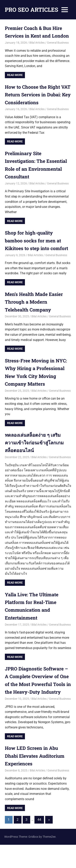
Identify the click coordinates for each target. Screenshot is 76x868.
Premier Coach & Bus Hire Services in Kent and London (35, 36)
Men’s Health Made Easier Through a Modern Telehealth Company (35, 317)
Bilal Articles (37, 51)
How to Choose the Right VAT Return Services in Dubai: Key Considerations (36, 102)
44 (39, 843)
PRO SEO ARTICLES (32, 10)
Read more (15, 83)
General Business (58, 51)
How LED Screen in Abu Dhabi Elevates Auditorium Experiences (36, 779)
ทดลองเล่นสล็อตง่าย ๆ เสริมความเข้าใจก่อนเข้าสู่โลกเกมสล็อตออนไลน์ (35, 458)
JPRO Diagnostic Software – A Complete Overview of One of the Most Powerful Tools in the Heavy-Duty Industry (38, 700)
